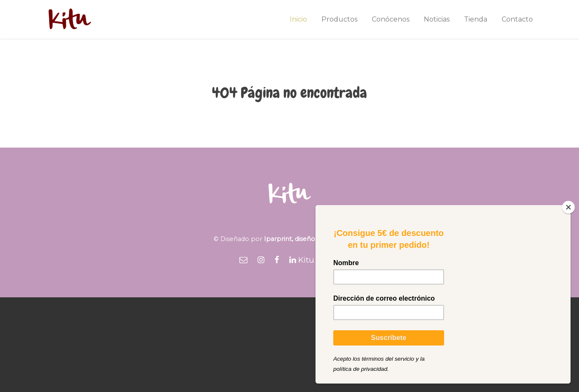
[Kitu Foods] (315, 260)
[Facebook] (277, 260)
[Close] (568, 207)
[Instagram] (261, 260)
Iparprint (278, 239)
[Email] (243, 260)
